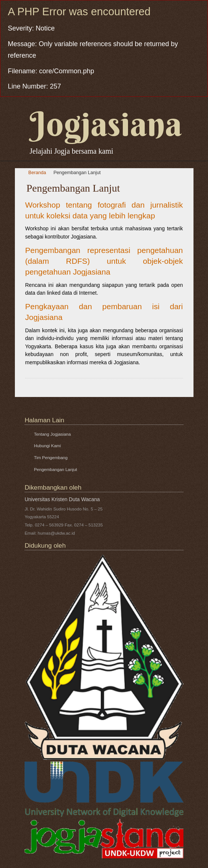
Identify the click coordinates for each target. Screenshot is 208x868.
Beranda (37, 173)
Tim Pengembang (51, 458)
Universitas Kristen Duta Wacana (62, 499)
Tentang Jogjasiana (52, 434)
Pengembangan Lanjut (77, 173)
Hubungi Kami (47, 446)
